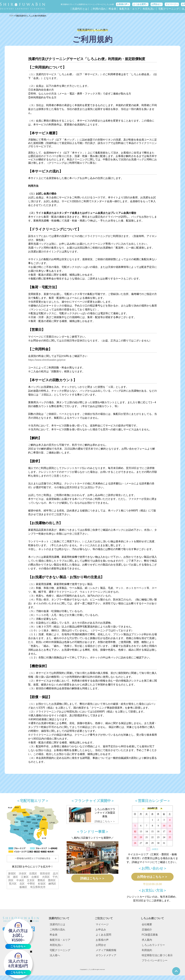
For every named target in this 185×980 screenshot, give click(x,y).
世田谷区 (45, 874)
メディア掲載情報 (106, 952)
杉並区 (42, 884)
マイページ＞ (172, 4)
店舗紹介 (147, 932)
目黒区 (33, 874)
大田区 (46, 877)
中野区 (31, 884)
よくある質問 (103, 937)
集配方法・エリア (129, 9)
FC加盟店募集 (150, 937)
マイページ (102, 927)
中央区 (20, 880)
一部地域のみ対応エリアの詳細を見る (33, 858)
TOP (11, 16)
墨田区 (52, 880)
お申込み (101, 932)
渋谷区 (23, 874)
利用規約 (147, 952)
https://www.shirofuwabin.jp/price (47, 360)
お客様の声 (102, 942)
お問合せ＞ (157, 4)
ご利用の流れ (98, 9)
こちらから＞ (18, 946)
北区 (22, 884)
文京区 (31, 880)
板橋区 (23, 887)
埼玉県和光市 (38, 887)
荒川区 (13, 884)
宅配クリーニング (169, 9)
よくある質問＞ (140, 4)
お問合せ (101, 947)
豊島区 (41, 880)
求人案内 (147, 942)
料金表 (112, 9)
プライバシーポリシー (155, 963)
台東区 (35, 877)
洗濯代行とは (80, 9)
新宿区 (12, 874)
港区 (15, 877)
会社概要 (147, 927)
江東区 (25, 877)
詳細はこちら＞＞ (105, 821)
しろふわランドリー (153, 947)
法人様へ (55, 958)
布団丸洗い (149, 9)
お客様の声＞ (123, 4)
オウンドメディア (106, 958)
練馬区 (52, 884)
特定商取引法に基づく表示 (157, 958)
